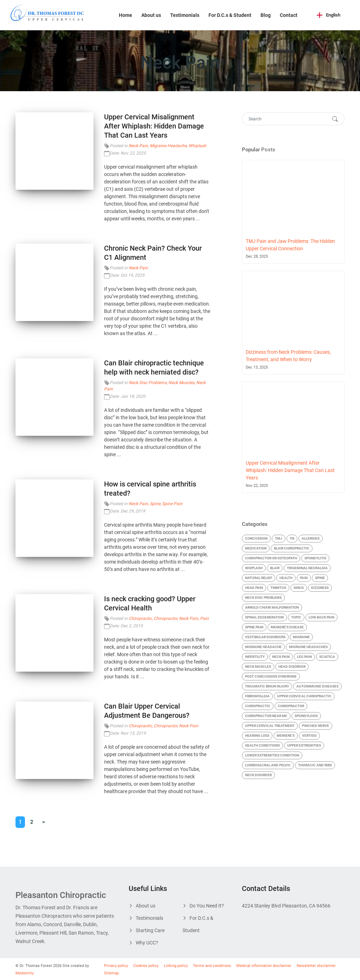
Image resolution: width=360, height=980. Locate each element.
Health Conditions (262, 745)
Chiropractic (140, 618)
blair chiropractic (292, 548)
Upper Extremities (304, 745)
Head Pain (254, 588)
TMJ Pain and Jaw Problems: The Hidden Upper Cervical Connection (290, 245)
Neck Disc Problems (148, 383)
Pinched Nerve (316, 726)
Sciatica (327, 657)
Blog (266, 15)
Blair (275, 568)
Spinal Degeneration (264, 617)
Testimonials (185, 15)
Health (286, 578)
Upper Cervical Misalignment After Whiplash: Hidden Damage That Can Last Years (154, 126)
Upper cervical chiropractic (304, 696)
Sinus (299, 588)
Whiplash (197, 146)
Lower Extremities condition (272, 755)
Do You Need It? (207, 906)
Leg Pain (304, 657)
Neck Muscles (181, 383)
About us (151, 15)
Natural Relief (259, 578)
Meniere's (286, 736)
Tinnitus (278, 588)
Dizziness (320, 588)
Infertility (255, 657)
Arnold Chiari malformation (272, 607)
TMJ (279, 538)
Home (126, 15)
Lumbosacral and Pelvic (268, 765)
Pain (204, 618)
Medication (256, 548)
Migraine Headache (168, 146)
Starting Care (150, 930)
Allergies (311, 538)
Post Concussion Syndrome (271, 676)
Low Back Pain (322, 617)
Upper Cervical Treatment (270, 726)
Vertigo (309, 736)
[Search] (286, 119)
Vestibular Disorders (265, 637)
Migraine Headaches (308, 647)
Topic (296, 617)
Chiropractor (165, 618)
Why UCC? (147, 943)
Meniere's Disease (287, 627)
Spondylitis (315, 558)
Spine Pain (172, 504)
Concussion (256, 538)
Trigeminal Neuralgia (307, 568)
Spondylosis (306, 716)
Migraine (301, 637)
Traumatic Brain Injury (267, 686)
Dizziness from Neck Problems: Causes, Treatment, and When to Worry (288, 356)
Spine (155, 504)
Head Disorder (292, 667)
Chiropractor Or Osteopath (271, 558)
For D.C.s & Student (230, 15)
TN (292, 538)
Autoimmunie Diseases (317, 686)
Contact (289, 15)
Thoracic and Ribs (315, 765)
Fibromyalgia (257, 696)
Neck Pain (138, 146)
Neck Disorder (258, 775)
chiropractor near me (266, 716)
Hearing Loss (257, 736)
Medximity (25, 973)
